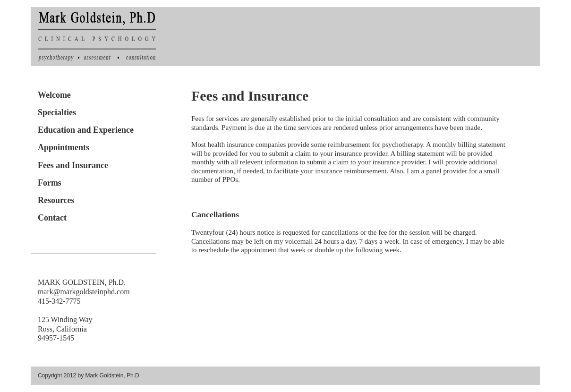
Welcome (54, 95)
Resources (56, 200)
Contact (52, 218)
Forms (50, 183)
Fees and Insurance (73, 165)
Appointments (64, 147)
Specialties (57, 112)
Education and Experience (86, 130)
